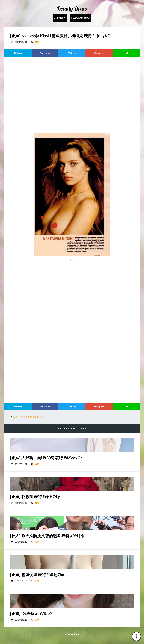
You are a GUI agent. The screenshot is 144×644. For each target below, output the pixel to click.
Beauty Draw (72, 8)
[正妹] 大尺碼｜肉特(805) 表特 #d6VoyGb (46, 458)
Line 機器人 (60, 18)
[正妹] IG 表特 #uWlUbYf (32, 613)
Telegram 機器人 (81, 18)
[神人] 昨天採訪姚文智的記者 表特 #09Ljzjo (48, 536)
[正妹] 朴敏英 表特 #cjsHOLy (35, 497)
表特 (37, 42)
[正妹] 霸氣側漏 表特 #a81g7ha (37, 574)
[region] (72, 92)
